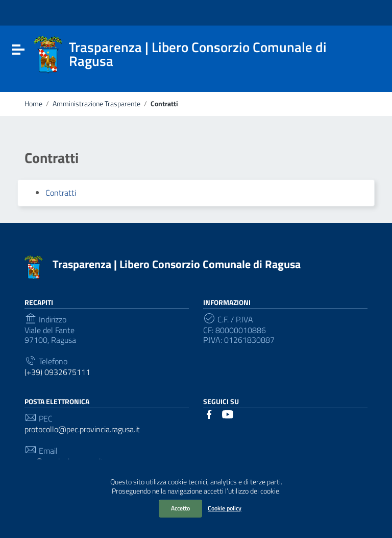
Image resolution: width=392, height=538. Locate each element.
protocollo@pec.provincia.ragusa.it (82, 429)
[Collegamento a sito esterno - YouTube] (228, 413)
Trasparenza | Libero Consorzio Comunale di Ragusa (177, 264)
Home (33, 104)
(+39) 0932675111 (57, 372)
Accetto (180, 508)
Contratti (61, 193)
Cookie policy (225, 508)
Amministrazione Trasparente (96, 104)
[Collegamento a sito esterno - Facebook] (209, 413)
